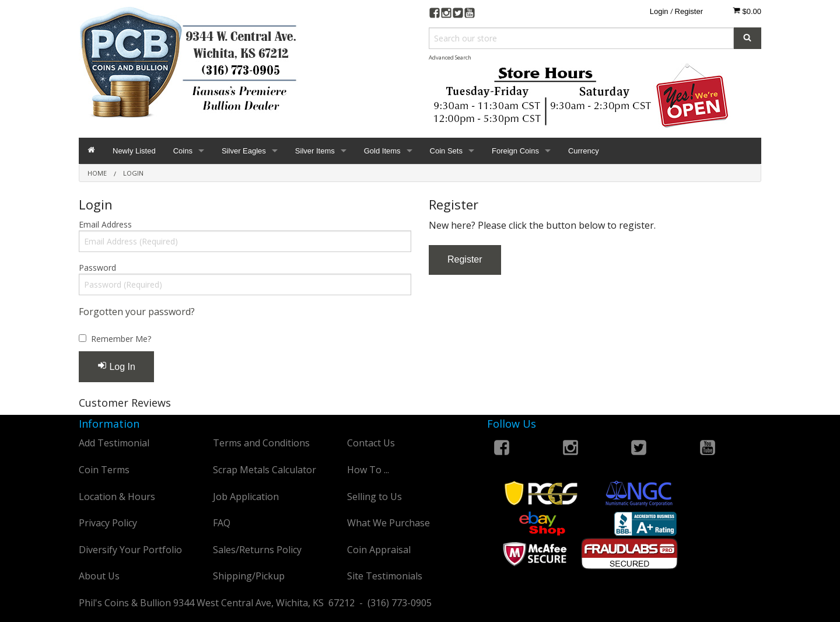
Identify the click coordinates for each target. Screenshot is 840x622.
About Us (99, 576)
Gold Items (382, 151)
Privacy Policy (108, 523)
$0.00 (747, 11)
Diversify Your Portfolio (130, 550)
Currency (584, 151)
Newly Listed (134, 151)
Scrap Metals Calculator (265, 470)
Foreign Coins (515, 151)
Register (689, 11)
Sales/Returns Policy (257, 550)
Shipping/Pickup (249, 576)
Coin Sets (446, 151)
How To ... (368, 470)
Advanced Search (450, 57)
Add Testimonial (114, 443)
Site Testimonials (385, 576)
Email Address (105, 224)
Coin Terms (104, 470)
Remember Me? (121, 339)
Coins (183, 151)
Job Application (246, 497)
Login (659, 11)
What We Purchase (388, 523)
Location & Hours (117, 497)
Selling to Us (374, 497)
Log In (116, 366)
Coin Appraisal (379, 550)
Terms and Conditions (261, 443)
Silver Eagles (244, 151)
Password (97, 268)
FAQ (222, 523)
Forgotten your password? (137, 312)
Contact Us (371, 443)
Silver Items (315, 151)
